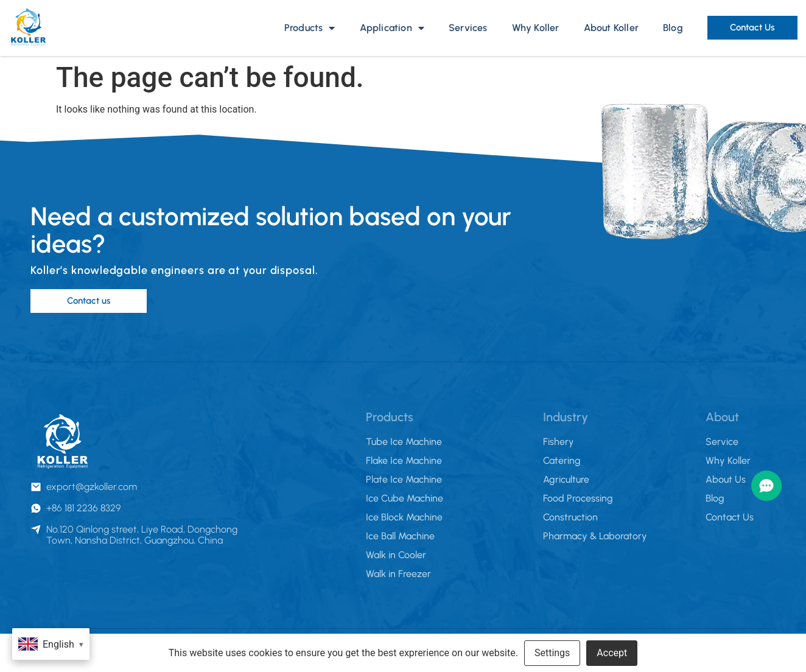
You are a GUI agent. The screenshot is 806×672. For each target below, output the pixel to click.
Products (310, 28)
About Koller (611, 28)
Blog (673, 28)
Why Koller (536, 28)
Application (392, 28)
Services (468, 28)
